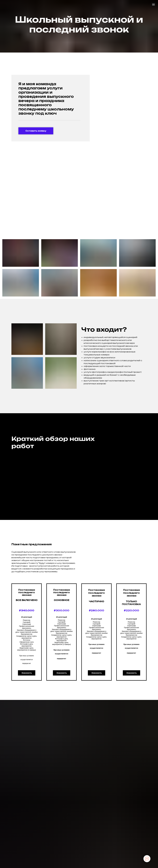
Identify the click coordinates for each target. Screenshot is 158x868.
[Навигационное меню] (153, 5)
